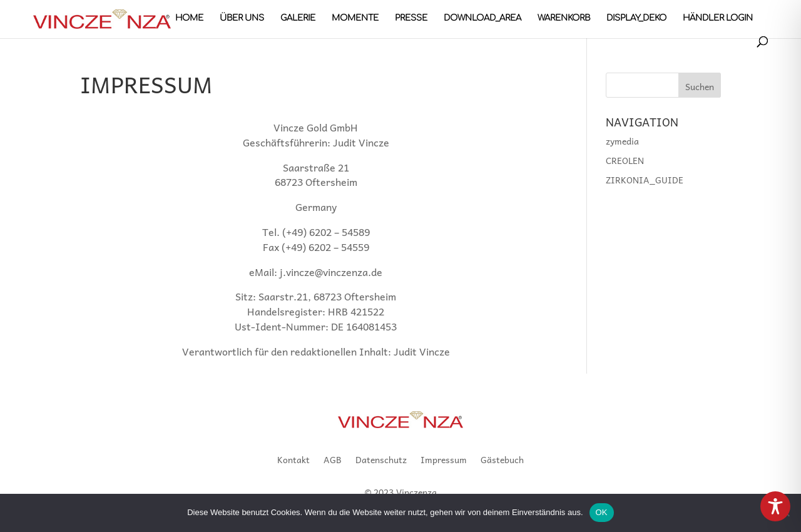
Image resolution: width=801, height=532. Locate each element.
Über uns (242, 18)
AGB (333, 461)
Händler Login (718, 18)
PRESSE (411, 18)
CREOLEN (625, 160)
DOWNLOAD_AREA (482, 18)
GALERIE (298, 18)
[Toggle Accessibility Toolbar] (775, 506)
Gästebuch (502, 461)
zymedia (622, 141)
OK (602, 512)
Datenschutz (381, 461)
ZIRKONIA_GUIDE (645, 180)
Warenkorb (564, 18)
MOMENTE (355, 18)
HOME (189, 18)
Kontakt (293, 461)
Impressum (444, 461)
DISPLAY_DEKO (636, 18)
